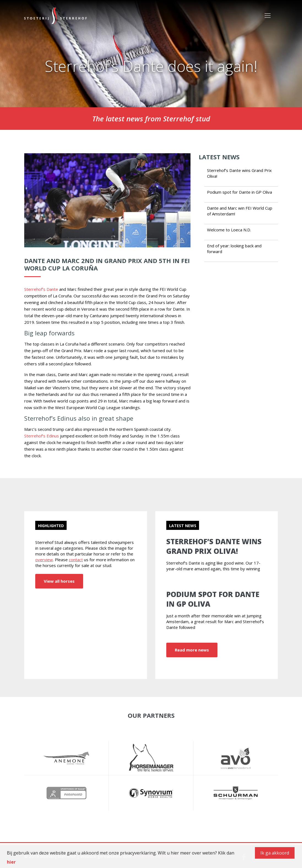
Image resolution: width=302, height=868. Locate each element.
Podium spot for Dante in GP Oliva (240, 192)
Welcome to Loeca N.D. (229, 230)
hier (11, 862)
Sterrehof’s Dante (41, 289)
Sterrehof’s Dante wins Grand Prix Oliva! (214, 546)
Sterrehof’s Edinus (42, 436)
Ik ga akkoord (275, 853)
